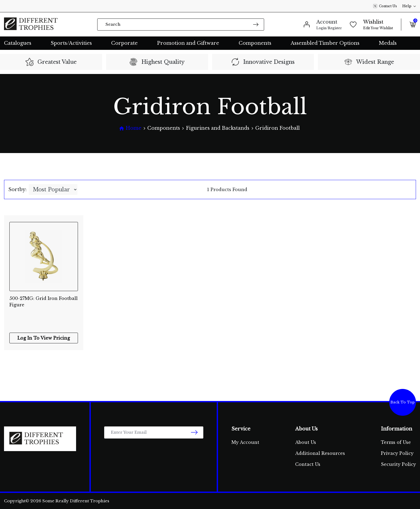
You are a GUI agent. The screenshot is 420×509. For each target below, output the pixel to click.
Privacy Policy (397, 453)
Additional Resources (320, 453)
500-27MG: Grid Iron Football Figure (44, 302)
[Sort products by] (53, 190)
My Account (245, 442)
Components (255, 43)
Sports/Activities (71, 43)
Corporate (124, 43)
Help (409, 6)
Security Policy (398, 464)
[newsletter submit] (194, 432)
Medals (388, 43)
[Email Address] (154, 432)
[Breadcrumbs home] (130, 128)
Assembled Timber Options (325, 43)
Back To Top (403, 402)
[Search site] (256, 24)
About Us (306, 442)
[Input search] (181, 25)
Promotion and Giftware (188, 43)
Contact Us (385, 6)
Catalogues (18, 43)
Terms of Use (396, 442)
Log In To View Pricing (44, 338)
